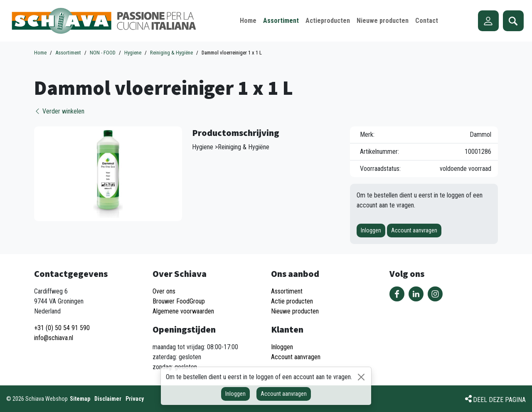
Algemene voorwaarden (183, 311)
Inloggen (371, 230)
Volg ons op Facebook (397, 294)
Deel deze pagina (499, 400)
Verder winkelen (59, 111)
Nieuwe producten (295, 311)
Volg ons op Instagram (435, 294)
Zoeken (513, 21)
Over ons (164, 291)
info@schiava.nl (54, 338)
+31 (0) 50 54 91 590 (62, 328)
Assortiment (287, 291)
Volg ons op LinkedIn (416, 294)
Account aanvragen (414, 230)
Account (488, 21)
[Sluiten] (361, 377)
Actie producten (292, 301)
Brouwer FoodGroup (179, 301)
